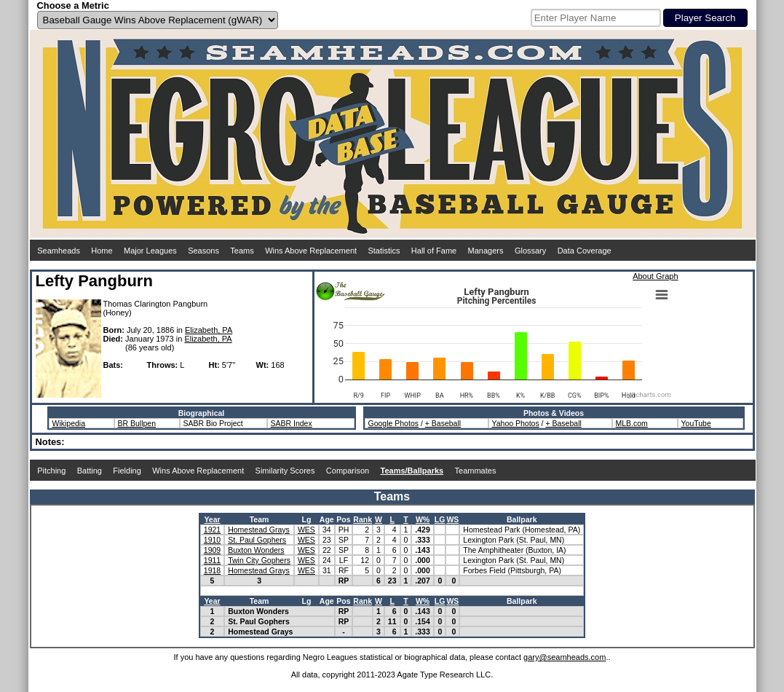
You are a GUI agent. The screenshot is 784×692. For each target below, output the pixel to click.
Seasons (203, 251)
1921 (212, 530)
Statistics (384, 251)
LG (440, 519)
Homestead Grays (259, 530)
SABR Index (292, 423)
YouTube (696, 423)
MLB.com (632, 423)
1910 (212, 540)
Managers (486, 251)
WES (306, 530)
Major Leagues (150, 251)
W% (423, 519)
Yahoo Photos (516, 423)
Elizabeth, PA (209, 330)
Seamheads (59, 251)
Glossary (530, 251)
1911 (212, 560)
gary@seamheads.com (565, 657)
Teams (242, 251)
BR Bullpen (137, 423)
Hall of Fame (434, 251)
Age (327, 519)
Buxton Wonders (256, 550)
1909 (212, 550)
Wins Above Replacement (311, 251)
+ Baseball (443, 423)
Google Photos (393, 423)
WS (452, 519)
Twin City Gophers (259, 560)
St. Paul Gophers (257, 540)
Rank (363, 519)
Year (212, 519)
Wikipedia (69, 423)
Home (102, 251)
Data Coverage (585, 251)
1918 (212, 570)
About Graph (655, 276)
